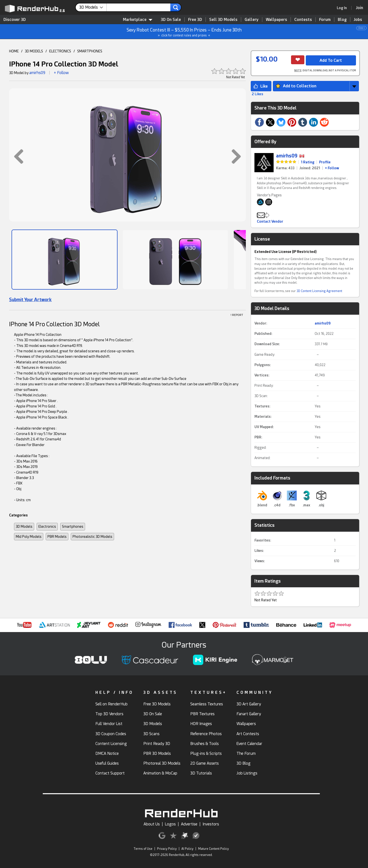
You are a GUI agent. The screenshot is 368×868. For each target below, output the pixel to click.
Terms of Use (143, 849)
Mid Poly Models (29, 537)
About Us (152, 824)
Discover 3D (15, 20)
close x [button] (361, 28)
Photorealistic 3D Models (92, 537)
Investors (211, 824)
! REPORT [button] (237, 315)
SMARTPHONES (90, 51)
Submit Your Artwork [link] (30, 300)
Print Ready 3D (157, 744)
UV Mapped (264, 427)
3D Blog (243, 763)
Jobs (358, 20)
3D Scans (151, 734)
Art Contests (248, 734)
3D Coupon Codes (111, 734)
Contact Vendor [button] (270, 221)
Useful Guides (107, 763)
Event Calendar (249, 744)
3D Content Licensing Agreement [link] (319, 291)
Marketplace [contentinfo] (138, 20)
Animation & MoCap (160, 773)
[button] (16, 156)
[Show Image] (65, 260)
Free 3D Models (157, 704)
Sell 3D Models (223, 20)
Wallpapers (276, 20)
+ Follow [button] (61, 73)
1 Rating (308, 162)
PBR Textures (202, 714)
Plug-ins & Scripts (206, 753)
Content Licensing (111, 744)
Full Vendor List (109, 724)
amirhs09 (37, 73)
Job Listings (247, 773)
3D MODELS (34, 51)
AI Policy (187, 849)
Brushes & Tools (205, 744)
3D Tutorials (201, 773)
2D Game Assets (205, 763)
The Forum (246, 753)
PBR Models (57, 537)
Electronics (47, 527)
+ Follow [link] (332, 168)
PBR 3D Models (157, 753)
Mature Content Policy (213, 849)
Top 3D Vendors (109, 714)
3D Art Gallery (249, 704)
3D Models (24, 527)
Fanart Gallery (249, 714)
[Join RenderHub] (360, 8)
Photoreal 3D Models (162, 763)
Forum (325, 20)
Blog (342, 20)
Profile (325, 162)
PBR (258, 437)
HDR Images (201, 724)
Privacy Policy (167, 849)
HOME (14, 51)
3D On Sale (171, 20)
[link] (343, 8)
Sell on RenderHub (111, 704)
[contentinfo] (93, 7)
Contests (303, 20)
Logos (170, 824)
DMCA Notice (107, 753)
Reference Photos (206, 734)
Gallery (252, 20)
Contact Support (110, 773)
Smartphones (73, 527)
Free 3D (195, 20)
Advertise (189, 824)
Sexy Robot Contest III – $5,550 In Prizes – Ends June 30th (184, 32)
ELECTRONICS (60, 51)
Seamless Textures (207, 704)
